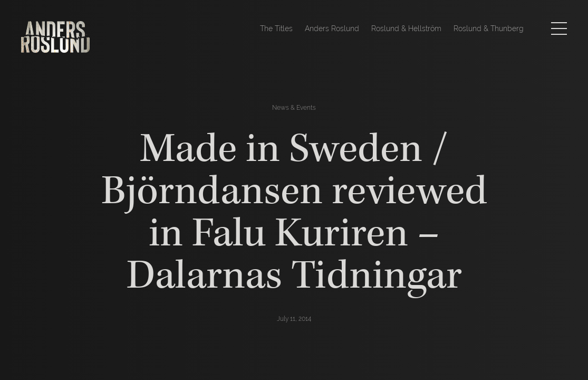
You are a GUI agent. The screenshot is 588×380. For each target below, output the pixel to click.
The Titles (276, 28)
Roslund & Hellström (406, 28)
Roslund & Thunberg (489, 28)
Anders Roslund (332, 28)
